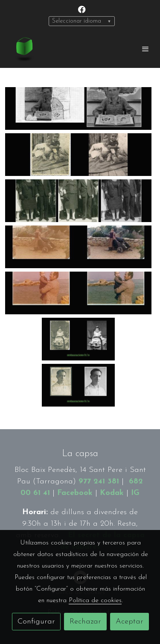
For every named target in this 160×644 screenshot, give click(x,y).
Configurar (36, 622)
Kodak (112, 493)
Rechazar (85, 622)
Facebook (75, 493)
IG (135, 493)
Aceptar (129, 622)
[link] (23, 49)
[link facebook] (82, 9)
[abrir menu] (145, 49)
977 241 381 (99, 482)
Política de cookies (95, 600)
